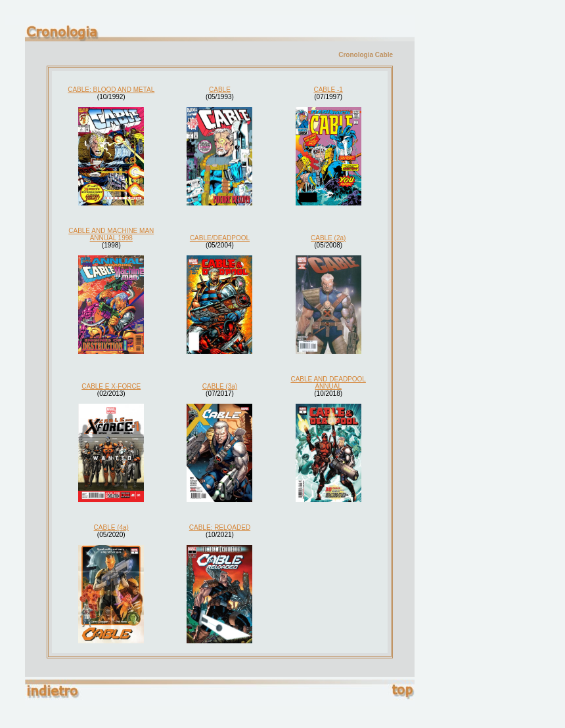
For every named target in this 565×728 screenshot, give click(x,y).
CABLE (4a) (111, 527)
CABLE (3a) (220, 386)
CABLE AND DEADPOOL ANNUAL (328, 383)
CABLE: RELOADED (220, 527)
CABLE (220, 90)
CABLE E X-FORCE (111, 386)
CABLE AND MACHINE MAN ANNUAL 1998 (111, 234)
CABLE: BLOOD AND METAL (111, 90)
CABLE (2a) (328, 238)
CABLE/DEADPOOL (220, 238)
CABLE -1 (328, 90)
